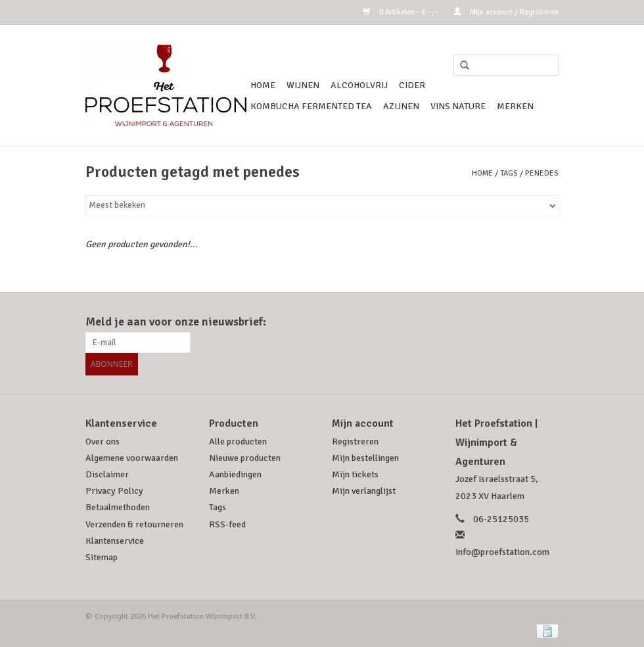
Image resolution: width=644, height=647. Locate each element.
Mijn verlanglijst (364, 490)
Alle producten (238, 440)
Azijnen (401, 106)
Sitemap (102, 556)
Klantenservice (115, 539)
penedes (542, 173)
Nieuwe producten (245, 457)
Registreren (355, 440)
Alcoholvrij (359, 85)
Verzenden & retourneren (134, 523)
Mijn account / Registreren (506, 12)
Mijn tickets (355, 473)
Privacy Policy (114, 490)
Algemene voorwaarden (132, 457)
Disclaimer (107, 473)
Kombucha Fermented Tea (311, 106)
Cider (412, 85)
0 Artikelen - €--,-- (402, 12)
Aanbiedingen (235, 473)
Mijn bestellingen (365, 457)
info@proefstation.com (502, 551)
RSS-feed (227, 523)
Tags (509, 173)
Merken (515, 106)
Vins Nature (458, 106)
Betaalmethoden (118, 506)
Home (263, 85)
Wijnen (303, 85)
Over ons (103, 440)
